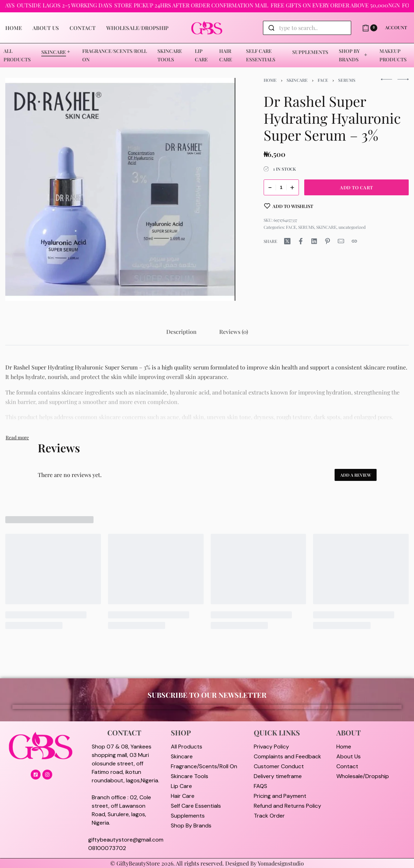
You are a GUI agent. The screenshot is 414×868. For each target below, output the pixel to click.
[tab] (181, 332)
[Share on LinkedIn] (314, 241)
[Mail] (341, 241)
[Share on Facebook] (301, 241)
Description (181, 332)
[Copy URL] (354, 241)
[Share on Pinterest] (328, 241)
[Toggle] (17, 437)
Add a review (356, 475)
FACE (323, 80)
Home (270, 80)
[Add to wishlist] (289, 206)
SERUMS (347, 80)
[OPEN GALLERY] (120, 189)
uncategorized (352, 227)
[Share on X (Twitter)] (287, 241)
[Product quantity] (281, 187)
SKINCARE (297, 80)
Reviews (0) (234, 332)
